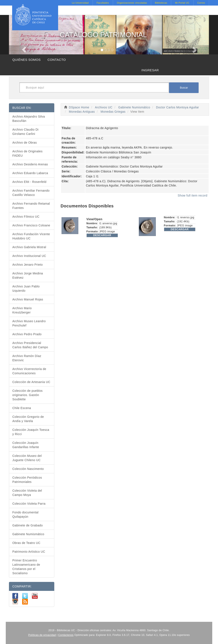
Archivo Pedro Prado (27, 334)
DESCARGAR (102, 235)
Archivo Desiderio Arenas (30, 164)
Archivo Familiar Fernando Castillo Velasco (31, 193)
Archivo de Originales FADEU (27, 153)
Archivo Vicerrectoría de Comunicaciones (29, 371)
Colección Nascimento (28, 469)
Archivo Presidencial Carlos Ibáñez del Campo (30, 345)
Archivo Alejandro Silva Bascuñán (29, 119)
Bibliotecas (161, 3)
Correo (201, 3)
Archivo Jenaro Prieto (28, 265)
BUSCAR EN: (22, 108)
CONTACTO (57, 60)
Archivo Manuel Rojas (28, 299)
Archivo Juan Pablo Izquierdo (26, 288)
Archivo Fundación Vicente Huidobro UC (31, 236)
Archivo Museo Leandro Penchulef (29, 323)
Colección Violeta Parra (29, 504)
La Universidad (80, 3)
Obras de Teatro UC (26, 543)
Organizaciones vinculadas (132, 3)
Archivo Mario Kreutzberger (22, 310)
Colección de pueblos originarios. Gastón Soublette (27, 395)
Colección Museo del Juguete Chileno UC (27, 458)
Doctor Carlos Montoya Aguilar (178, 107)
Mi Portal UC (182, 3)
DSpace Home (79, 107)
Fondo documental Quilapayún (25, 514)
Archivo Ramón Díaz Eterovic (27, 358)
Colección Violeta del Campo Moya (27, 493)
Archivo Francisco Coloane (31, 225)
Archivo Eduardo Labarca (30, 173)
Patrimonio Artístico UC (29, 552)
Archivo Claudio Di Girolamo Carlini (25, 132)
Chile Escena (22, 408)
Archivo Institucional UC (29, 256)
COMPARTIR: (22, 586)
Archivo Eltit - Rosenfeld (29, 182)
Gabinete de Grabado (28, 525)
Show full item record (192, 195)
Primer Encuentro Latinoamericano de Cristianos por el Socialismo (26, 567)
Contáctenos (66, 635)
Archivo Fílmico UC (26, 217)
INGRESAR (150, 70)
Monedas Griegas (113, 112)
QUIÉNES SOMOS (27, 60)
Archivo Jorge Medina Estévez (28, 275)
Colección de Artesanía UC (31, 382)
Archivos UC (104, 107)
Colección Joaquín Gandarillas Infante (26, 445)
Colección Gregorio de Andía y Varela (28, 419)
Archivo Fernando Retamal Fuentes (31, 206)
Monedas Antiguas (82, 112)
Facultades (103, 3)
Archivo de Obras (25, 143)
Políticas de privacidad (42, 635)
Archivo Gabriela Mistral (29, 247)
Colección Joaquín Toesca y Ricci (31, 432)
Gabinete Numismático (134, 107)
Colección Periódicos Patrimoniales (27, 480)
